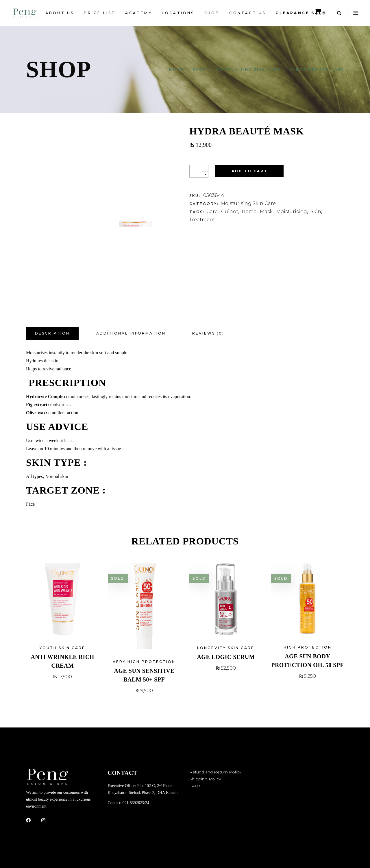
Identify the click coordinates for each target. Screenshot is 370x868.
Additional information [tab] (131, 333)
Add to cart (249, 171)
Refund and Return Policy (215, 772)
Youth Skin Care (62, 648)
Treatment (202, 220)
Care (212, 212)
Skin (316, 212)
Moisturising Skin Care (248, 70)
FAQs (195, 786)
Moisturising (292, 212)
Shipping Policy (205, 779)
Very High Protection (144, 662)
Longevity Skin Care (226, 648)
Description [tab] (52, 333)
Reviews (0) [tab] (208, 333)
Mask (266, 212)
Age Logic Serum (226, 657)
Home (176, 70)
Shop (200, 70)
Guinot (230, 212)
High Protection (308, 647)
